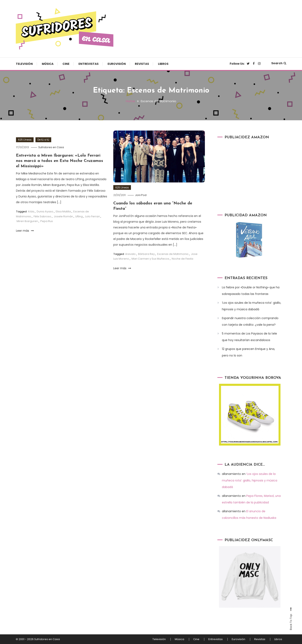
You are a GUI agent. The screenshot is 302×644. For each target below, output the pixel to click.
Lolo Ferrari (93, 216)
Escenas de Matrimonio (173, 254)
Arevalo (130, 254)
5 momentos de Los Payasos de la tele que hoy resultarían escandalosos (249, 337)
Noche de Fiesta (182, 259)
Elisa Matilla (63, 211)
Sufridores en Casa (51, 147)
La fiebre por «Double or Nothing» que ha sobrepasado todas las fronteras (251, 291)
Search (279, 63)
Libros (163, 64)
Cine (66, 64)
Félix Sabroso (42, 216)
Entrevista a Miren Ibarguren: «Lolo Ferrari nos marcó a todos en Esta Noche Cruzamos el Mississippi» (60, 161)
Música (48, 64)
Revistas (142, 64)
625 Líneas (25, 140)
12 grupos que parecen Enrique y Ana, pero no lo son (248, 352)
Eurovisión (117, 64)
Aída (31, 211)
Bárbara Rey (146, 254)
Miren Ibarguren (27, 221)
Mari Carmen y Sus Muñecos (150, 259)
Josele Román (63, 216)
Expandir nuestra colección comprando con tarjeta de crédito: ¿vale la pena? (250, 321)
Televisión (24, 64)
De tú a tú (43, 140)
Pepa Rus (47, 221)
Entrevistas (89, 64)
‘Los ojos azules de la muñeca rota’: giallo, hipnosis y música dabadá (251, 306)
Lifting (79, 216)
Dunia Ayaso (45, 211)
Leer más (25, 231)
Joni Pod (141, 195)
